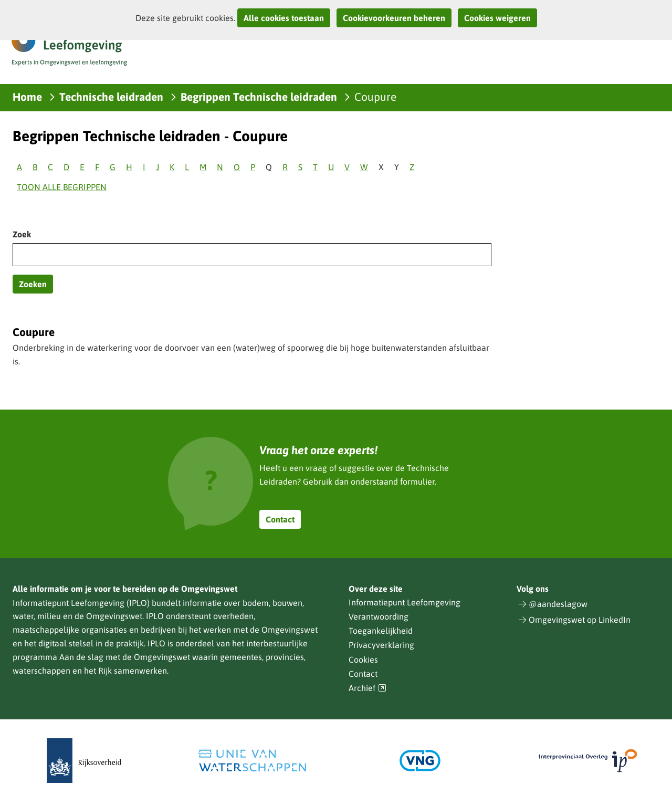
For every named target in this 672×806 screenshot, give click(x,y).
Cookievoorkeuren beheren (394, 18)
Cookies (363, 660)
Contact (280, 519)
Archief (367, 688)
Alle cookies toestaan (284, 18)
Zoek (22, 234)
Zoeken (33, 284)
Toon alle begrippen (62, 187)
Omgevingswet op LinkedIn (580, 620)
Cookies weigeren (497, 18)
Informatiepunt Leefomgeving (405, 602)
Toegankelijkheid (381, 631)
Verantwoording (379, 616)
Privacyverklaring (381, 645)
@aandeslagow (558, 604)
